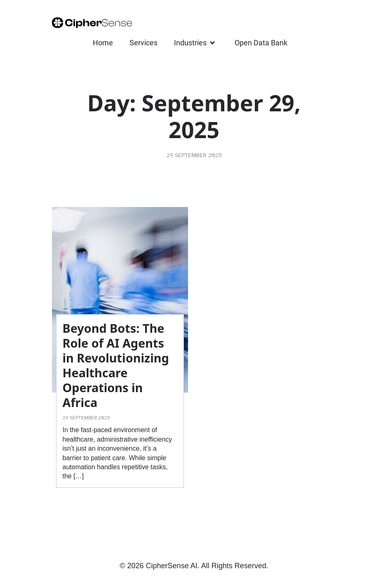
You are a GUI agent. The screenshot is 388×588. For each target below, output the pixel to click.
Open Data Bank (261, 43)
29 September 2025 (194, 155)
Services (143, 43)
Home (103, 43)
